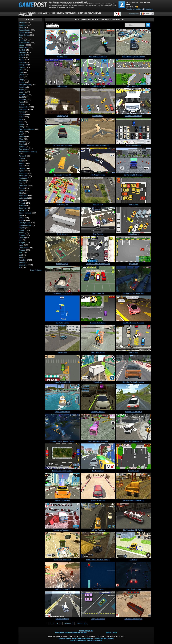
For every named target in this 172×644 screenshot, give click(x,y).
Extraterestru (24, 107)
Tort (20, 215)
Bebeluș (22, 262)
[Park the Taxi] (98, 190)
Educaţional (23, 109)
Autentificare (138, 9)
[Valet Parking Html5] (62, 368)
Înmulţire (22, 142)
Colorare (22, 235)
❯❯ (81, 623)
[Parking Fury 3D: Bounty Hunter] (62, 427)
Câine (21, 139)
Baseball (22, 67)
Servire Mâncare (25, 85)
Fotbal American (25, 225)
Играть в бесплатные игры (83, 638)
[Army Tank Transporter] (62, 545)
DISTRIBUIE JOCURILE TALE (89, 13)
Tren (21, 253)
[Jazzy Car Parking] (98, 604)
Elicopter (22, 168)
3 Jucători (23, 25)
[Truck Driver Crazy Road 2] (62, 279)
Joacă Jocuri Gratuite (78, 640)
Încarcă (58, 633)
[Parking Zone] (62, 42)
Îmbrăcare (23, 265)
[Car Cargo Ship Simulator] (62, 131)
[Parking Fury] (134, 338)
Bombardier (23, 178)
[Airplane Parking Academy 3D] (98, 131)
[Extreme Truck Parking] (134, 101)
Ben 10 (21, 28)
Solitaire (22, 205)
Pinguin (22, 228)
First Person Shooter (26, 129)
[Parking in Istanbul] (98, 397)
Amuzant (22, 181)
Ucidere (22, 92)
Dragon (22, 82)
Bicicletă (22, 50)
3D (20, 267)
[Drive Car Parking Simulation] (134, 368)
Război (21, 166)
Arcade (22, 60)
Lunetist (22, 238)
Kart (20, 240)
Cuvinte (22, 158)
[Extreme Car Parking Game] (62, 456)
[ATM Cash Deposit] (98, 338)
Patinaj (22, 210)
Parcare (22, 112)
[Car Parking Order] (62, 308)
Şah (20, 258)
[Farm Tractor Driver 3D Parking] (98, 545)
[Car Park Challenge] (134, 131)
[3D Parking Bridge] (62, 604)
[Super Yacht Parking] (62, 397)
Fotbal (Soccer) (25, 223)
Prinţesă (22, 203)
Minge (21, 132)
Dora (21, 77)
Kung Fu (22, 243)
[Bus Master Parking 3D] (62, 160)
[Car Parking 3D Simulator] (134, 160)
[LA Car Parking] (134, 220)
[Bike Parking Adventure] (98, 42)
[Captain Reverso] (98, 575)
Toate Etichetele (36, 270)
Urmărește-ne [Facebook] (134, 13)
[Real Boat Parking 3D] (62, 575)
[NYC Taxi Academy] (98, 516)
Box (20, 38)
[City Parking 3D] (98, 279)
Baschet (22, 137)
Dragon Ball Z (24, 33)
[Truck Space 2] (62, 220)
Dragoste (22, 40)
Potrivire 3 (23, 95)
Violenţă (22, 55)
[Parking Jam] (134, 190)
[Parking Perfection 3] (98, 308)
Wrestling (22, 87)
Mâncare (22, 45)
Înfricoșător (23, 176)
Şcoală (21, 75)
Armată (22, 233)
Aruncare (22, 100)
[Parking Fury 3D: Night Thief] (134, 279)
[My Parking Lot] (62, 190)
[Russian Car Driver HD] (134, 397)
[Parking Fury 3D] (62, 249)
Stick (21, 183)
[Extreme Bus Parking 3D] (134, 604)
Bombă (22, 230)
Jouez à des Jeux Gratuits (104, 638)
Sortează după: (52, 24)
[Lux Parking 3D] (98, 456)
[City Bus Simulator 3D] (134, 427)
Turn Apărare (24, 149)
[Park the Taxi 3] (98, 101)
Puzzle (21, 220)
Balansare (23, 52)
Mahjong (22, 147)
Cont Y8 (22, 114)
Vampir (22, 218)
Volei (21, 134)
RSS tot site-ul (66, 633)
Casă (21, 72)
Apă (20, 161)
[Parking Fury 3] (62, 101)
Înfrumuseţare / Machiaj (28, 152)
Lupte (21, 245)
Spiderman (23, 208)
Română (145, 13)
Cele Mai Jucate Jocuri (67, 13)
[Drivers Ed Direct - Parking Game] (98, 249)
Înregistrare (148, 9)
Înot (20, 255)
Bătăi (21, 193)
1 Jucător (22, 260)
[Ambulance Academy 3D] (62, 516)
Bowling (22, 62)
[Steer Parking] (98, 220)
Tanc (21, 122)
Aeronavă (22, 156)
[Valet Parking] (62, 72)
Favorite (129, 9)
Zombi (21, 97)
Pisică (21, 117)
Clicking (22, 144)
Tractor (22, 124)
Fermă (21, 102)
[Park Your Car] (134, 456)
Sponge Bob (23, 65)
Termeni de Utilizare (79, 633)
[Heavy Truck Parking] (134, 575)
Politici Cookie (111, 633)
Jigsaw (22, 171)
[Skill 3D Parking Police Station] (134, 42)
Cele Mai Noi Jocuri (47, 13)
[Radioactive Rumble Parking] (134, 486)
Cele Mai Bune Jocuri (28, 13)
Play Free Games (65, 638)
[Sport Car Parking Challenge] (134, 308)
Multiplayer (23, 186)
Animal (22, 104)
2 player (22, 23)
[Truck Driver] (98, 368)
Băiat (21, 127)
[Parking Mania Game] (134, 72)
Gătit (21, 70)
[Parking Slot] (62, 338)
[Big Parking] (134, 249)
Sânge (21, 80)
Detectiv (22, 191)
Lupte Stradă (24, 248)
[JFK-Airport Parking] (98, 160)
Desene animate (25, 213)
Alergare (22, 250)
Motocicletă (23, 47)
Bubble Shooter (25, 30)
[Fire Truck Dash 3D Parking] (134, 516)
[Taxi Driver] (134, 545)
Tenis (21, 119)
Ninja (21, 201)
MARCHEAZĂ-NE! (25, 15)
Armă (21, 57)
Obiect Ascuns (24, 43)
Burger (21, 90)
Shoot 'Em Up (24, 35)
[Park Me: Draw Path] (98, 72)
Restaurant (23, 173)
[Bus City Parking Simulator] (98, 427)
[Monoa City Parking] (62, 486)
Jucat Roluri (23, 196)
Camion (22, 188)
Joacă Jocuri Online (95, 640)
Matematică (23, 198)
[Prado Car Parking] (98, 486)
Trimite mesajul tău (86, 631)
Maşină (22, 163)
